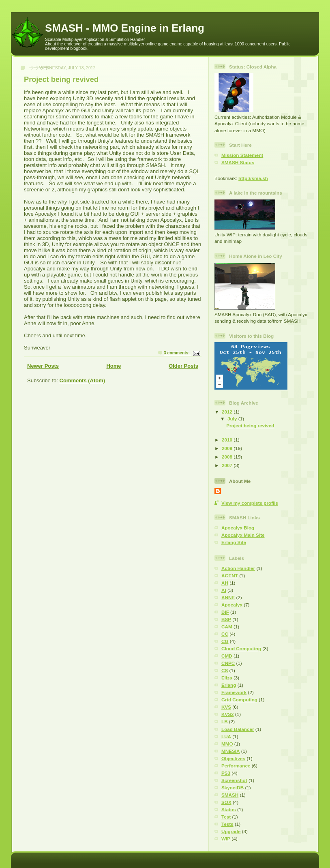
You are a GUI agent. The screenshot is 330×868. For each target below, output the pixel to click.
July (233, 419)
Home (114, 366)
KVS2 (228, 714)
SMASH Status (238, 162)
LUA (226, 736)
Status (229, 809)
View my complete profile (250, 503)
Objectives (233, 758)
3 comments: (177, 353)
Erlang (229, 685)
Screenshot (234, 780)
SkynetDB (232, 788)
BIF (225, 612)
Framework (234, 692)
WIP (226, 839)
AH (225, 583)
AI (224, 590)
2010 (228, 440)
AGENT (230, 575)
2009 (228, 448)
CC (225, 634)
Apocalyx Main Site (243, 535)
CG (225, 641)
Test (226, 817)
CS (225, 670)
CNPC (228, 663)
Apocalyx (232, 605)
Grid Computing (239, 700)
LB (225, 721)
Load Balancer (238, 729)
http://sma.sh (253, 178)
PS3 (226, 773)
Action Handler (238, 568)
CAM (227, 627)
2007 (228, 465)
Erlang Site (234, 542)
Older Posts (183, 366)
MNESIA (230, 751)
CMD (227, 656)
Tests (227, 824)
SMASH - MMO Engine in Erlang (125, 28)
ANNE (228, 597)
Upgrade (231, 831)
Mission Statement (242, 155)
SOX (226, 802)
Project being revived (61, 79)
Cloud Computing (241, 648)
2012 (228, 412)
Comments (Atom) (82, 380)
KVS (226, 707)
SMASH (230, 795)
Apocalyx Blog (238, 528)
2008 (228, 457)
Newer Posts (43, 366)
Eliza (227, 678)
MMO (227, 744)
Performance (236, 766)
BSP (226, 619)
